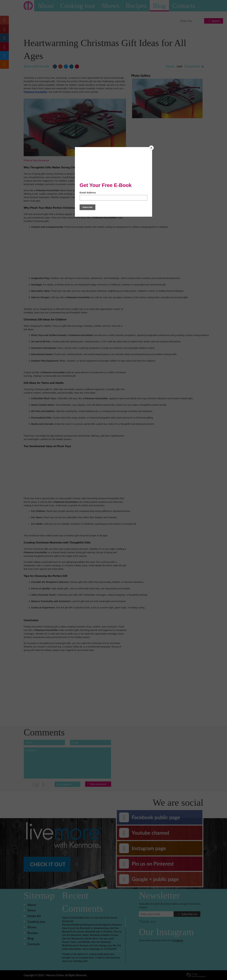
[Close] (151, 148)
